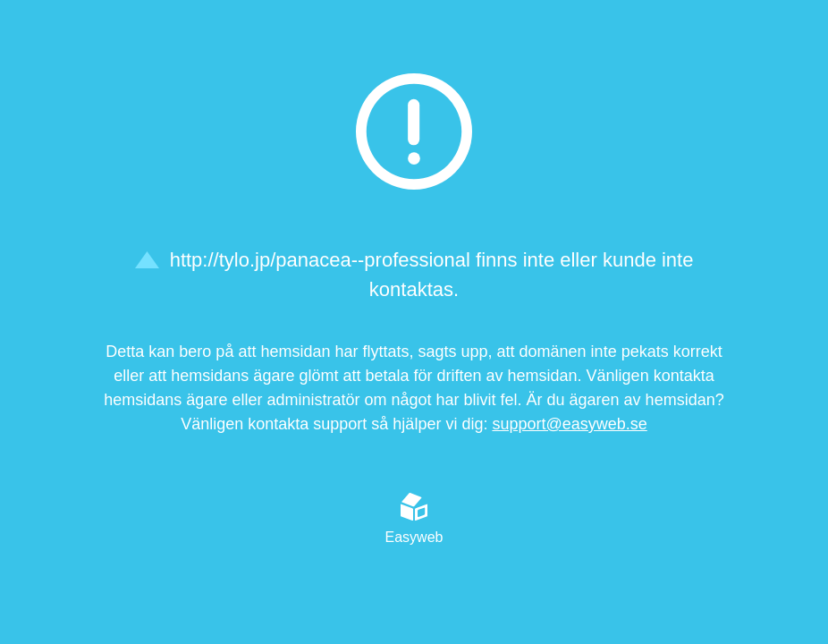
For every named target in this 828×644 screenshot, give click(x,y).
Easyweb (414, 519)
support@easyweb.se (569, 424)
